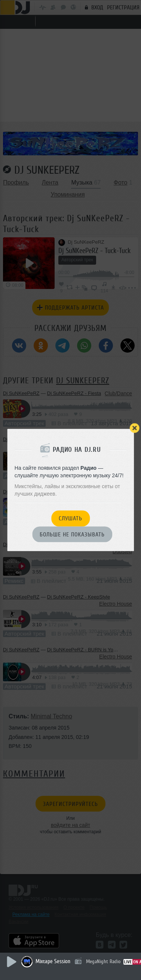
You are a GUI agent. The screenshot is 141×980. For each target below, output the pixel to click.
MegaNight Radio (103, 961)
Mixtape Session (53, 961)
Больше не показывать (72, 535)
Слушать (70, 519)
